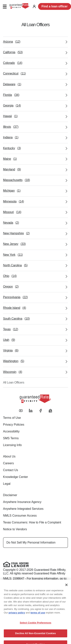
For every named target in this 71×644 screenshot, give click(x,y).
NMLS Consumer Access (20, 516)
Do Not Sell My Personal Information (31, 542)
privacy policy (17, 617)
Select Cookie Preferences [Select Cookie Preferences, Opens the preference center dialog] (35, 626)
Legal (7, 484)
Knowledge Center (16, 477)
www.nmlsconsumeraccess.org (23, 582)
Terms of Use (12, 418)
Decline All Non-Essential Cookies (35, 637)
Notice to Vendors (15, 529)
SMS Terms (11, 438)
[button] (5, 7)
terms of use (38, 617)
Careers (8, 463)
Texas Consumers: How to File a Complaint (32, 522)
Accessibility (11, 431)
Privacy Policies (14, 425)
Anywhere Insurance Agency (22, 502)
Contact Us (11, 470)
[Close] (66, 589)
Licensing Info (12, 445)
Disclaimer (10, 495)
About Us (9, 456)
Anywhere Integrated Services (23, 509)
